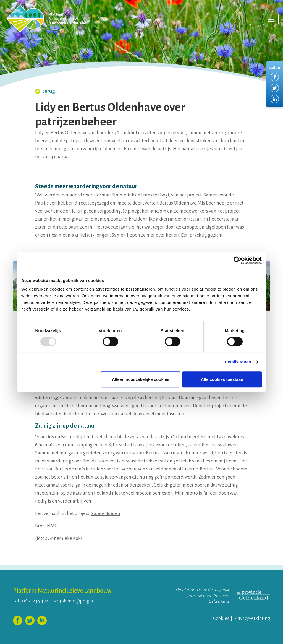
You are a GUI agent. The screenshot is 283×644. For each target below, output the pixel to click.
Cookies (221, 618)
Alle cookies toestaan (222, 379)
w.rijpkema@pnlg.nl (74, 601)
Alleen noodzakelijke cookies (141, 379)
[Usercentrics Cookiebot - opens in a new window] (238, 260)
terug (45, 91)
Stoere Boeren (106, 514)
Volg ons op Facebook (18, 620)
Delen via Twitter (275, 88)
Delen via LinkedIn (275, 99)
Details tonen (238, 362)
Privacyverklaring (252, 618)
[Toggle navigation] (271, 19)
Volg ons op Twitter (30, 620)
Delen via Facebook (275, 77)
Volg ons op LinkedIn (42, 620)
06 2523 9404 (36, 601)
